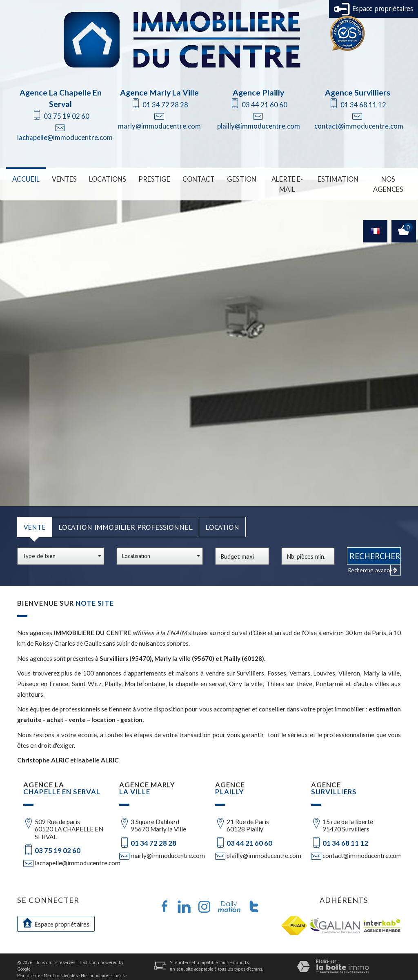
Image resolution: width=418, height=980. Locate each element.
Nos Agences (385, 179)
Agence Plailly (258, 92)
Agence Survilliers (358, 92)
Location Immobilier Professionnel (126, 516)
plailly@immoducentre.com (259, 126)
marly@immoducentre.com (159, 126)
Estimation (333, 179)
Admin (23, 970)
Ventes (62, 179)
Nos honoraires (96, 964)
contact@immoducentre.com (359, 126)
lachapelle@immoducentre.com (65, 137)
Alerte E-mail (280, 179)
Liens (119, 964)
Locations (104, 179)
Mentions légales (61, 964)
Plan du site (29, 964)
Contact (191, 179)
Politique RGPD (48, 970)
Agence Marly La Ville (159, 92)
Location (222, 516)
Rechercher (375, 545)
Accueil (25, 179)
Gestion (232, 179)
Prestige (149, 179)
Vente (35, 516)
